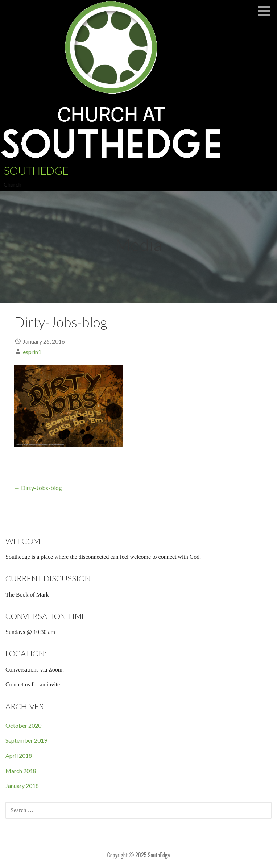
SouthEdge (36, 170)
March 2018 (21, 771)
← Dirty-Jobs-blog (38, 488)
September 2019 (26, 740)
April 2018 (19, 755)
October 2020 (23, 725)
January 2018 (22, 786)
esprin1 (32, 352)
